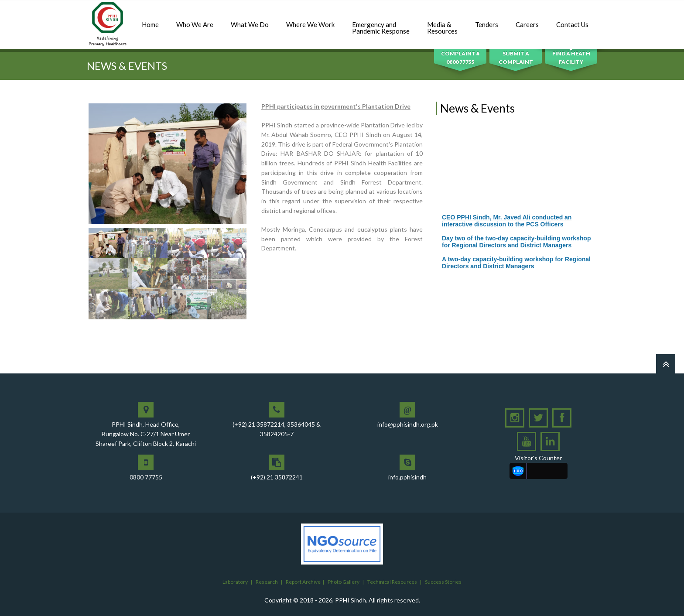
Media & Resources (442, 23)
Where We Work (310, 20)
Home (150, 20)
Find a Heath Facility (571, 58)
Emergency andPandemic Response (381, 23)
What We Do (250, 20)
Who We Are (195, 20)
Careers (527, 20)
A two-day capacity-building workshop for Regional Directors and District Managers (516, 269)
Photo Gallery (344, 582)
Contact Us (572, 20)
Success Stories (443, 582)
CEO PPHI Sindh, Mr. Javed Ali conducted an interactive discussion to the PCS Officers (507, 227)
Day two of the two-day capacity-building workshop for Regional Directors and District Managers (516, 248)
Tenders (487, 20)
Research (267, 582)
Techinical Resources (392, 582)
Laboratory (235, 582)
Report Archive (303, 582)
